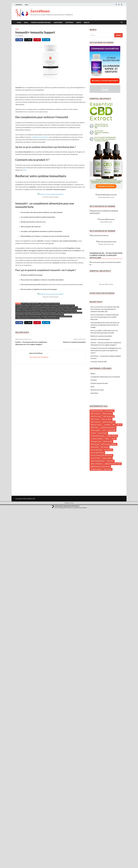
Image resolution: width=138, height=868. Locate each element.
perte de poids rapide (96, 539)
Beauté (87, 22)
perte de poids (105, 536)
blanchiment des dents (97, 500)
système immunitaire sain (51, 318)
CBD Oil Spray (95, 517)
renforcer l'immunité (47, 311)
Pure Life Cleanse (95, 547)
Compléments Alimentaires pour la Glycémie (105, 466)
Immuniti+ (74, 307)
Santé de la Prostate (97, 479)
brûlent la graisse (107, 503)
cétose (104, 519)
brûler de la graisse (96, 505)
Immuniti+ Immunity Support (100, 428)
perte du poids (108, 539)
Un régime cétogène (96, 558)
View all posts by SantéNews (40, 357)
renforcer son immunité (49, 313)
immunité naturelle (64, 307)
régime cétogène (107, 547)
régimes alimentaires (97, 553)
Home (26, 5)
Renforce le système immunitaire (101, 425)
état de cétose (108, 558)
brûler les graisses (96, 511)
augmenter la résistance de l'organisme (29, 305)
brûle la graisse (109, 500)
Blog (26, 22)
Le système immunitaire (36, 309)
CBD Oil (119, 514)
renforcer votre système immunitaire (70, 313)
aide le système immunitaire (30, 304)
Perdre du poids (95, 533)
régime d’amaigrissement (98, 550)
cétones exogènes (95, 519)
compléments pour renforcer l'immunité (43, 307)
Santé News (58, 22)
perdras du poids (108, 531)
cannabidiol (107, 514)
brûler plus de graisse (109, 511)
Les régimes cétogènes (97, 528)
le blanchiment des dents (97, 525)
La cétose (93, 522)
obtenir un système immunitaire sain (27, 311)
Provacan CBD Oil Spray (97, 542)
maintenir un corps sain (73, 309)
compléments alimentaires (40, 137)
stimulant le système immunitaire (53, 315)
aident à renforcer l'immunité (50, 304)
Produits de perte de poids (41, 22)
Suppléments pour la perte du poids (100, 555)
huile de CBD (112, 519)
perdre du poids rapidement (109, 533)
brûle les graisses (95, 503)
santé (24, 170)
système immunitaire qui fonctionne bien (29, 318)
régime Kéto (110, 550)
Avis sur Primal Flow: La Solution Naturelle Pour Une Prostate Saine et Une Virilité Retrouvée (105, 406)
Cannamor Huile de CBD (99, 451)
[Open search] (122, 22)
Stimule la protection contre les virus (28, 316)
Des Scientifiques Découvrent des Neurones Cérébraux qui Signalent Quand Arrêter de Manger (105, 414)
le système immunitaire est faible (54, 309)
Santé (79, 22)
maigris (114, 528)
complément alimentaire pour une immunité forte (58, 305)
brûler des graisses (108, 505)
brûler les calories (107, 508)
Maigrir (107, 528)
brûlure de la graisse (96, 514)
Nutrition (69, 22)
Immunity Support (22, 309)
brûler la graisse (95, 508)
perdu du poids (95, 536)
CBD (114, 514)
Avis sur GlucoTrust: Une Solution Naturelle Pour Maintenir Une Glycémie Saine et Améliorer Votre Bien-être (105, 398)
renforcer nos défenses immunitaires (28, 313)
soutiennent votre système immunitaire (29, 315)
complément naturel (23, 307)
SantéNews (40, 11)
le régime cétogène (112, 525)
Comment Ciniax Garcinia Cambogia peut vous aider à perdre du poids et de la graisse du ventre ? (106, 440)
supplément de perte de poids (113, 553)
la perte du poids (102, 522)
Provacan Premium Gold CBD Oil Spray (101, 544)
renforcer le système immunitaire (66, 311)
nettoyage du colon (96, 531)
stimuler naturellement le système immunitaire (57, 316)
